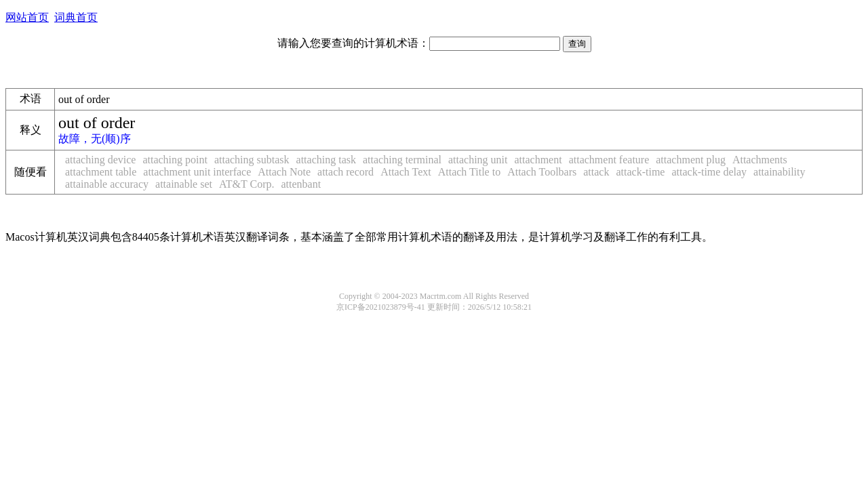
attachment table (101, 172)
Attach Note (284, 172)
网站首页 (27, 17)
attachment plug (691, 160)
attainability (779, 172)
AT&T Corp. (246, 184)
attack (596, 172)
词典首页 (76, 17)
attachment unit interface (197, 172)
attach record (346, 172)
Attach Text (406, 172)
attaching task (326, 160)
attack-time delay (709, 172)
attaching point (175, 160)
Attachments (760, 160)
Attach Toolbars (542, 172)
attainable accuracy (107, 184)
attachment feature (609, 160)
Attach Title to (469, 172)
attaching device (100, 160)
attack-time (640, 172)
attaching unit (478, 160)
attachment (538, 160)
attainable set (184, 184)
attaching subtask (252, 160)
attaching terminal (402, 160)
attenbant (301, 184)
